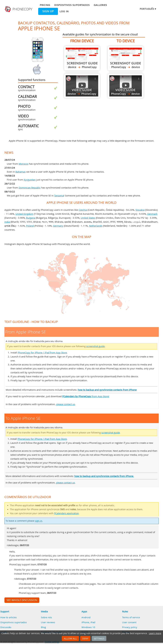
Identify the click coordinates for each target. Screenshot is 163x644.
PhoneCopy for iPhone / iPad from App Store (42, 353)
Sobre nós (46, 617)
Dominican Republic (30, 188)
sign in (39, 521)
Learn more (155, 633)
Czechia (83, 210)
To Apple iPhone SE (126, 58)
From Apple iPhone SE (82, 58)
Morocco (23, 164)
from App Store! (86, 396)
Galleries (100, 5)
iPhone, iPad (88, 622)
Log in (64, 11)
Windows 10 (88, 627)
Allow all (70, 638)
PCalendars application (66, 513)
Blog (43, 627)
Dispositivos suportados (72, 5)
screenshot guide (96, 346)
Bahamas (21, 172)
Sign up (48, 11)
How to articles (9, 617)
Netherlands (96, 226)
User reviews (48, 622)
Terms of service (131, 617)
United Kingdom (24, 214)
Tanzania (59, 195)
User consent (129, 622)
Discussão (6, 627)
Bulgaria (31, 218)
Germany (58, 226)
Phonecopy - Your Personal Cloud (19, 9)
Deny (85, 638)
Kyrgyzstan (30, 180)
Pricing (45, 5)
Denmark (152, 214)
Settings (99, 638)
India (7, 222)
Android (86, 617)
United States (88, 218)
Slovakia (140, 210)
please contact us (66, 404)
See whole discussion (22, 600)
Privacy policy (130, 627)
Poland (30, 226)
